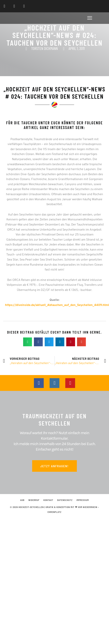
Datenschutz (65, 500)
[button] (90, 19)
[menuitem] (94, 6)
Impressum (83, 500)
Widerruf (34, 500)
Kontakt (48, 500)
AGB (22, 500)
